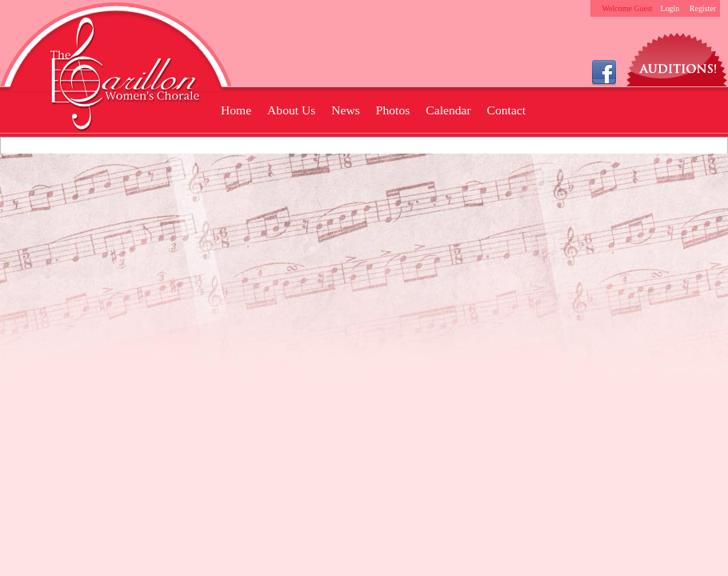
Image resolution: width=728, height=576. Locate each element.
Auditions (677, 56)
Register (703, 8)
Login (670, 8)
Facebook (604, 72)
